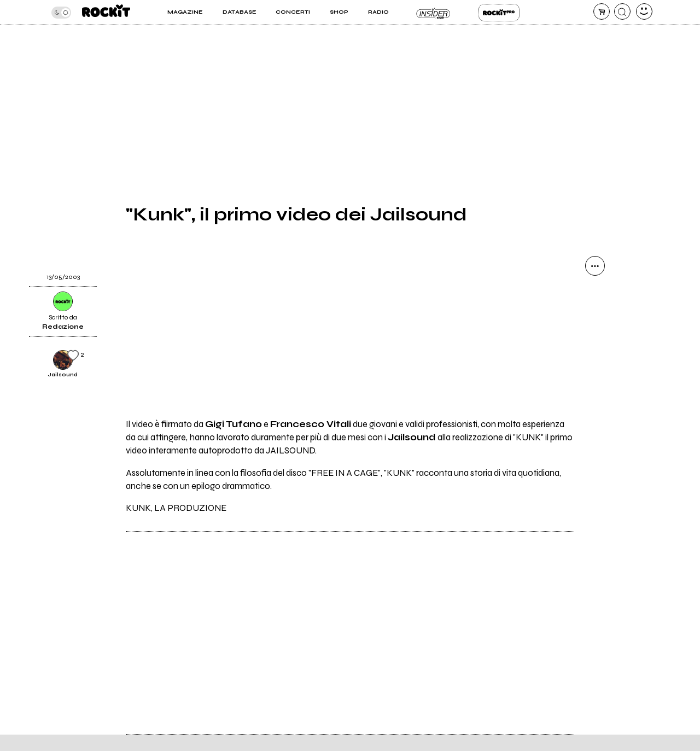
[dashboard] (644, 11)
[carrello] (602, 11)
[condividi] (595, 266)
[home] (106, 12)
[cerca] (622, 11)
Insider (433, 13)
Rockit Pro (499, 13)
